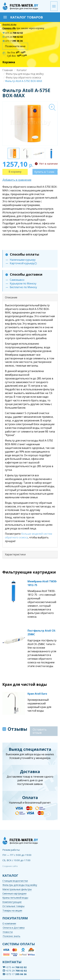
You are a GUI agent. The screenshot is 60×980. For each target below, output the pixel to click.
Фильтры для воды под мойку (25, 74)
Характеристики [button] (15, 554)
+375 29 (13, 37)
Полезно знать (12, 936)
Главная (8, 70)
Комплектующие (12, 902)
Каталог (22, 70)
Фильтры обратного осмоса (23, 77)
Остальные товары (13, 906)
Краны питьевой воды (15, 898)
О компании (9, 923)
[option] (30, 124)
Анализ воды (9, 24)
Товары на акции (12, 910)
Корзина (9, 62)
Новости (8, 932)
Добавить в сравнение (17, 180)
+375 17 (12, 41)
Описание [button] (11, 297)
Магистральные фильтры (17, 889)
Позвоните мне (15, 46)
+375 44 (13, 33)
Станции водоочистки (15, 881)
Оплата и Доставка (14, 928)
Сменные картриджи (14, 893)
